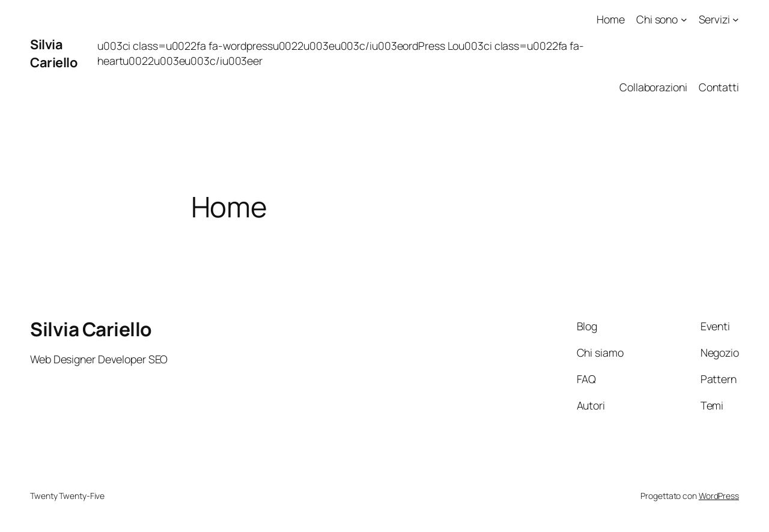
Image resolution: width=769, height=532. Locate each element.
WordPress (719, 496)
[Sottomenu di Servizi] (736, 20)
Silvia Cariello (53, 53)
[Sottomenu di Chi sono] (684, 20)
